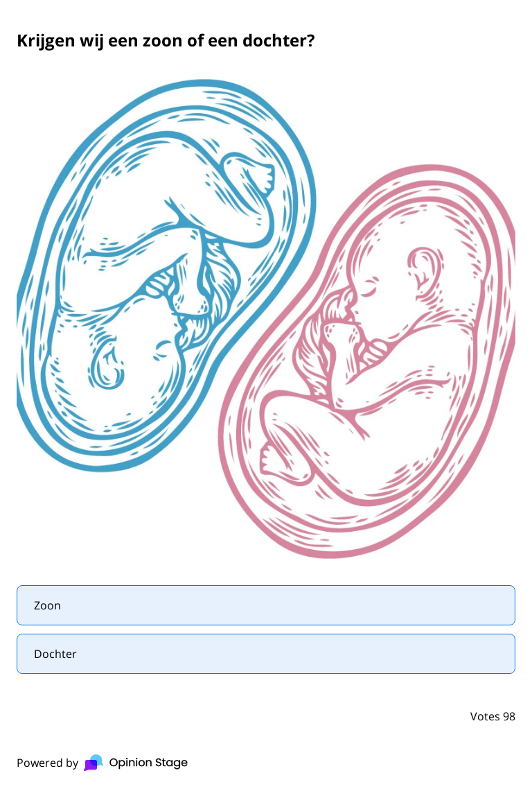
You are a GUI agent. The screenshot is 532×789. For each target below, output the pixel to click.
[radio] (266, 605)
